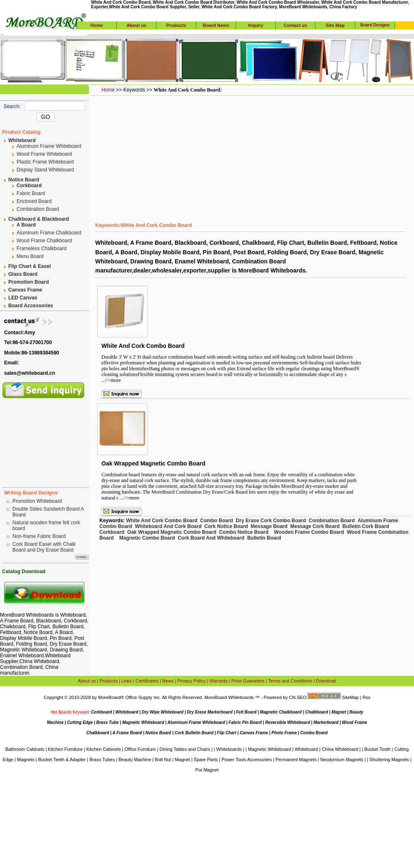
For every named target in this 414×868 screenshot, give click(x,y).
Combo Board (314, 733)
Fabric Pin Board (245, 722)
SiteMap (350, 697)
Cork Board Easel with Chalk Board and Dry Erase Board (44, 547)
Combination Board (38, 209)
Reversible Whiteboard (287, 722)
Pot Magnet (207, 770)
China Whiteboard (39, 661)
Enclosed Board (34, 201)
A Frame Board (127, 733)
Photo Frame (284, 733)
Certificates (147, 681)
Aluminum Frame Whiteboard (49, 146)
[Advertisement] (46, 440)
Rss (367, 697)
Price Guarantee (248, 681)
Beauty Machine (135, 759)
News (168, 681)
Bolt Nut (163, 759)
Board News (216, 25)
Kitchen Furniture (65, 749)
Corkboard (102, 712)
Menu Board (30, 256)
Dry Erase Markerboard (210, 712)
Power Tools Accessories (247, 759)
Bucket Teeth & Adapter (62, 759)
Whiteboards (229, 749)
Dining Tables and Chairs (185, 749)
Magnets (26, 759)
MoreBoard (109, 697)
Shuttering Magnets (389, 759)
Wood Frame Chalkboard (44, 241)
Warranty (219, 681)
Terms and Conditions (290, 681)
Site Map (335, 25)
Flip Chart (227, 733)
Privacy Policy (191, 681)
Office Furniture (140, 749)
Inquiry (256, 25)
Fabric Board (31, 193)
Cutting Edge (80, 722)
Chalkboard (317, 712)
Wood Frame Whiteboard (44, 154)
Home (97, 25)
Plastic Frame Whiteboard (45, 162)
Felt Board (246, 712)
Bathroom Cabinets (25, 749)
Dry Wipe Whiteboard (162, 712)
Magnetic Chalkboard (281, 712)
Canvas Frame (254, 733)
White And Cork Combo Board (143, 346)
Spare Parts (206, 759)
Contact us (295, 25)
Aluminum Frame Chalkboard (49, 233)
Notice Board (158, 733)
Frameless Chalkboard (42, 248)
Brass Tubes (102, 759)
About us (137, 25)
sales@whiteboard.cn (30, 373)
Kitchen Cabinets (104, 749)
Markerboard (326, 722)
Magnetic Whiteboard (143, 722)
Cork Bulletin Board (194, 733)
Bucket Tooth (377, 749)
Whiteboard (73, 615)
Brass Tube (107, 722)
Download (326, 681)
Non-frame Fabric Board (39, 536)
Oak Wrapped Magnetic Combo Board (153, 463)
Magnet (339, 712)
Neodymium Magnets (342, 759)
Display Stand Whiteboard (45, 170)
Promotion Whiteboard (37, 501)
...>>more (111, 380)
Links (127, 681)
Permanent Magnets (296, 759)
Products (176, 25)
